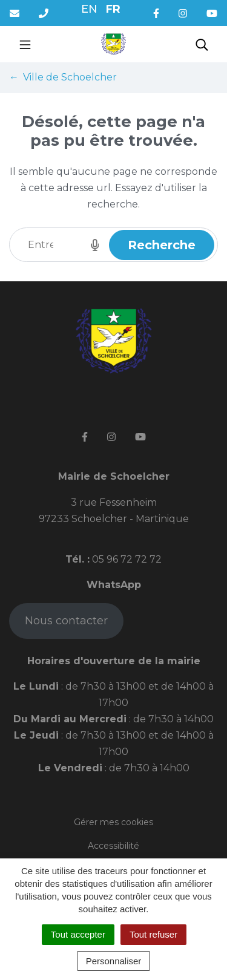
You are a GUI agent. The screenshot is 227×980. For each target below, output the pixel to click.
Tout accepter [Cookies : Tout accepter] (78, 934)
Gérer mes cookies (113, 822)
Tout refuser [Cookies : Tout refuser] (153, 934)
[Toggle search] (202, 44)
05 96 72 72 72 (126, 559)
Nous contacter (66, 621)
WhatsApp (114, 585)
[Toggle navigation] (25, 44)
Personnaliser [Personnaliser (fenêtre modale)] (114, 961)
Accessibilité (113, 846)
